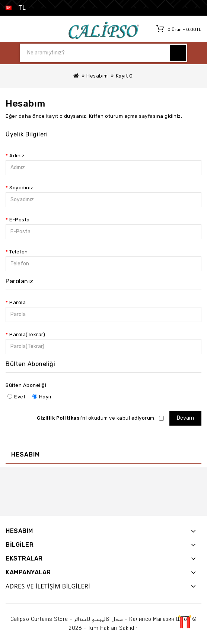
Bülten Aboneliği (26, 385)
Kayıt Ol (125, 76)
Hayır (42, 397)
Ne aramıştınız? (178, 53)
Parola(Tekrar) (27, 334)
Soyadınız (21, 188)
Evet (16, 397)
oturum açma (121, 116)
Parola (17, 302)
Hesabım (97, 76)
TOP (185, 622)
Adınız (17, 156)
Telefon (19, 252)
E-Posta (20, 220)
